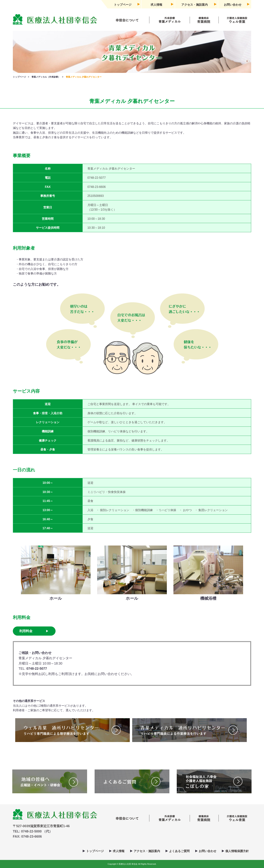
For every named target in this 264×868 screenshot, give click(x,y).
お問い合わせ (233, 5)
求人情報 (156, 5)
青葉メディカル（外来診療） (46, 77)
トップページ (123, 5)
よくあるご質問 (179, 851)
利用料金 (26, 631)
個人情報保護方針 (237, 851)
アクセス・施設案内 (195, 5)
